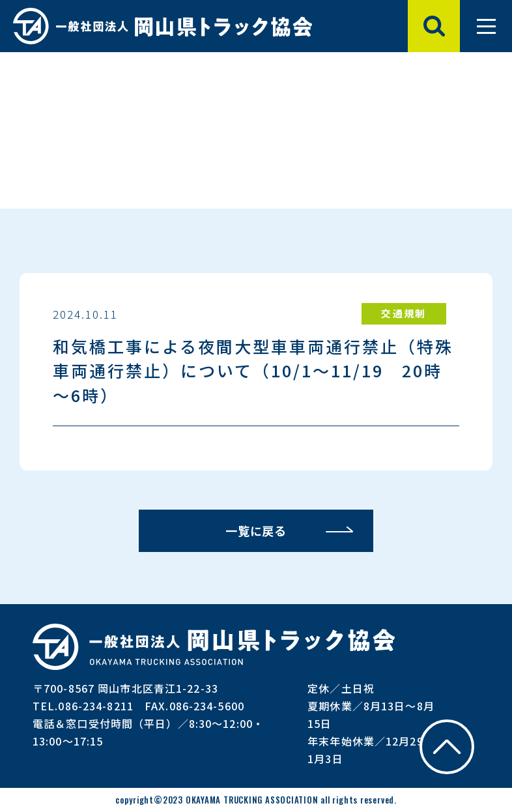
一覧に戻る (256, 530)
